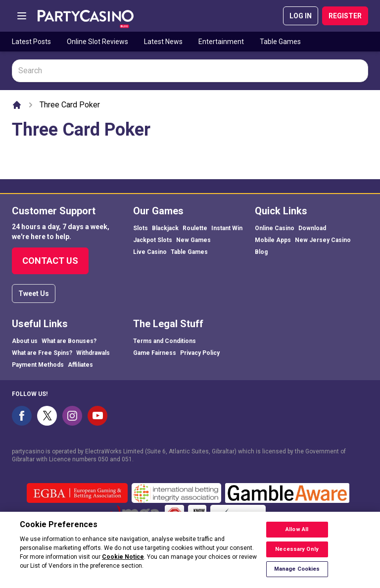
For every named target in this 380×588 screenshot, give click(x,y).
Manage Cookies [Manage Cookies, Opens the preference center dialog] (297, 575)
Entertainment (221, 42)
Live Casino (150, 252)
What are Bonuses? (69, 341)
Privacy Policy (200, 353)
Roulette (195, 228)
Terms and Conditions (165, 341)
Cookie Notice (123, 563)
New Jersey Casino (323, 240)
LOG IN (301, 16)
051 (127, 459)
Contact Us (50, 261)
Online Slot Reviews (97, 42)
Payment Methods (38, 365)
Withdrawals (93, 353)
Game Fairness (155, 353)
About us (25, 341)
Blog (261, 252)
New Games (193, 240)
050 (103, 459)
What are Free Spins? (42, 353)
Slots (141, 228)
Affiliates (80, 365)
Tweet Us (34, 294)
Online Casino (275, 228)
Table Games (280, 42)
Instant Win (227, 228)
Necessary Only (297, 556)
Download (312, 228)
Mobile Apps (273, 240)
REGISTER (345, 16)
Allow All (297, 536)
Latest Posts (31, 42)
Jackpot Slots (153, 240)
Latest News (163, 42)
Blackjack (165, 228)
